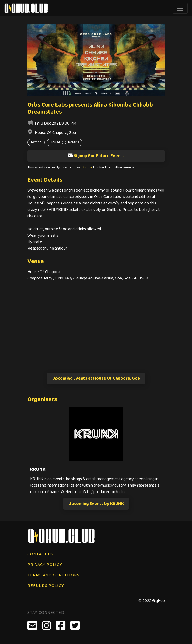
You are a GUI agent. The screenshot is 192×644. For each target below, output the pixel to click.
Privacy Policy (45, 565)
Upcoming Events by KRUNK (96, 504)
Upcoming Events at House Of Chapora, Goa (96, 378)
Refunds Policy (46, 586)
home (88, 167)
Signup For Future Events (96, 156)
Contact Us (40, 554)
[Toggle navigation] (180, 8)
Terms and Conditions (53, 575)
